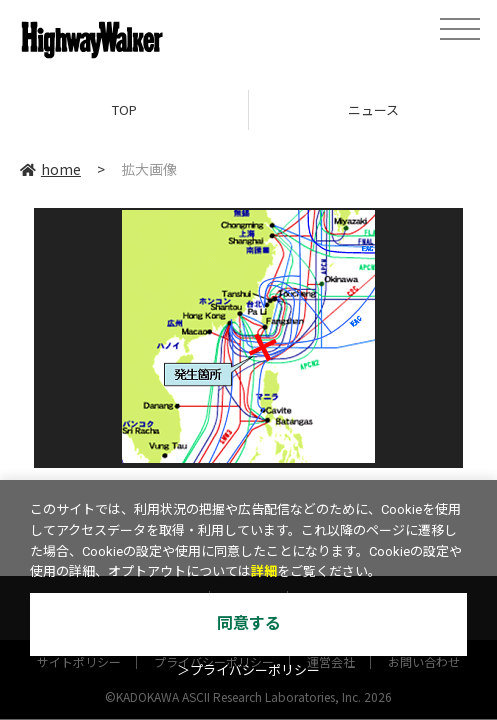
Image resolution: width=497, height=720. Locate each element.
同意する (249, 623)
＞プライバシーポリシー (248, 670)
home (50, 169)
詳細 (264, 571)
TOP (124, 109)
